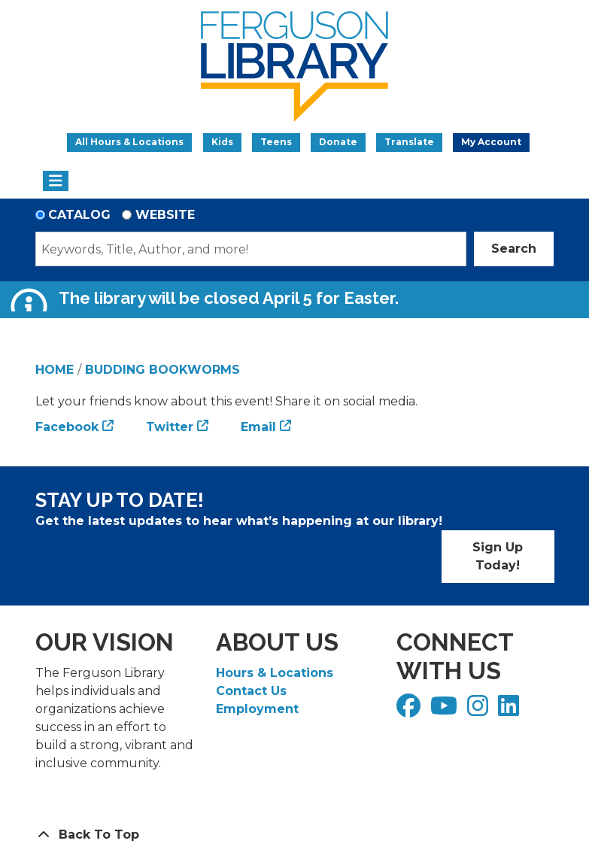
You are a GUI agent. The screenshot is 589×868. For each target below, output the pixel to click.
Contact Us (251, 691)
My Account (491, 142)
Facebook (67, 427)
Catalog (79, 215)
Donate (338, 142)
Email (258, 427)
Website (165, 215)
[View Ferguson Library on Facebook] (410, 710)
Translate (409, 142)
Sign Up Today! (498, 556)
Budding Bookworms (162, 370)
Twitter (170, 427)
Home (55, 370)
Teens (276, 142)
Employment (257, 709)
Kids (222, 142)
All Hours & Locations (129, 142)
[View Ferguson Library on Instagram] (480, 710)
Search (514, 249)
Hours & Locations (275, 673)
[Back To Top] (295, 835)
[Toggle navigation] (56, 181)
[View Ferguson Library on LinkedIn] (510, 710)
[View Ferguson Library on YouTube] (446, 710)
